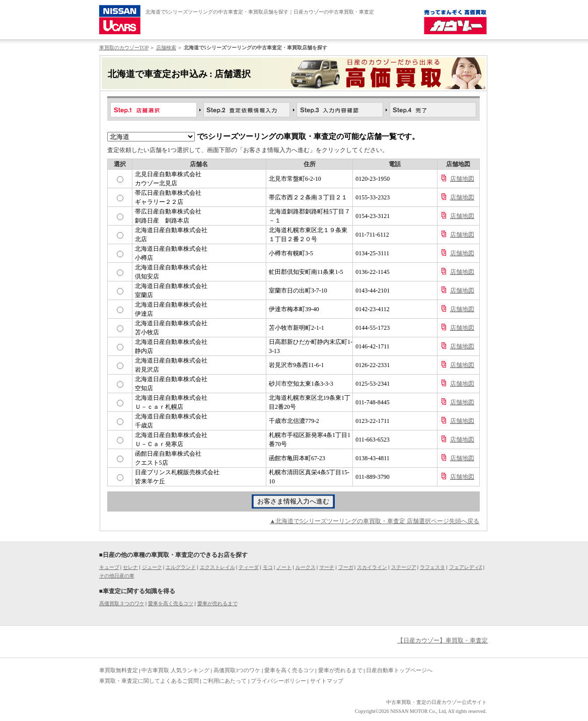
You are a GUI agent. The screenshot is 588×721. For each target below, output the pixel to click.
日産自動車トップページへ (399, 670)
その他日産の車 (117, 576)
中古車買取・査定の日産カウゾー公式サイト (436, 702)
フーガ (346, 567)
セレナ (130, 567)
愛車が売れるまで (217, 603)
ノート (284, 567)
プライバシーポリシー (278, 681)
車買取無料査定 (119, 670)
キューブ (109, 567)
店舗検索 (166, 48)
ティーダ (249, 567)
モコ (268, 567)
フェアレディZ (466, 567)
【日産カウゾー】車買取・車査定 (443, 640)
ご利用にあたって (225, 681)
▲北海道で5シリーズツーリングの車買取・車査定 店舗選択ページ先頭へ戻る (375, 521)
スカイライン (372, 567)
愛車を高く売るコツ (171, 603)
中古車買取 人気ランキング (175, 670)
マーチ (327, 567)
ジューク (152, 567)
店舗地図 (462, 179)
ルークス (306, 567)
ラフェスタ (432, 567)
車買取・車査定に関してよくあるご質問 (149, 681)
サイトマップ (327, 681)
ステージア (404, 567)
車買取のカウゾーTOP (124, 48)
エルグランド (181, 567)
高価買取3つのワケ (237, 670)
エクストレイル (217, 567)
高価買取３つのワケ (122, 603)
